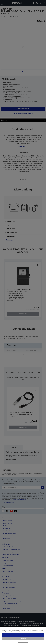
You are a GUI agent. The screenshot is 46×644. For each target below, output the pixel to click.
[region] (23, 635)
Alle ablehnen (23, 639)
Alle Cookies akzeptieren (23, 635)
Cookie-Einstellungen (23, 642)
